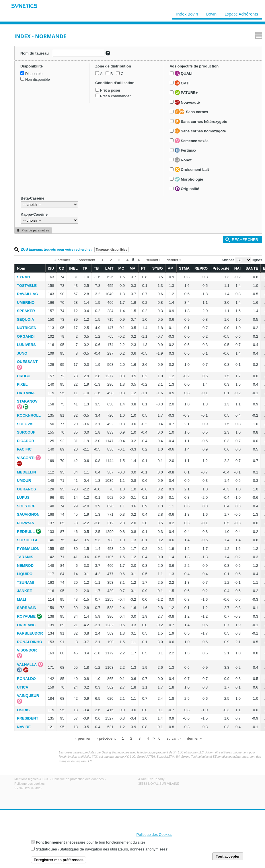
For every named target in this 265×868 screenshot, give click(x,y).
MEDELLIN (26, 472)
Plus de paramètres (35, 230)
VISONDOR (27, 650)
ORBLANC (26, 625)
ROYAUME (26, 616)
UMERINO (26, 302)
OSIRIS (23, 710)
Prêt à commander (115, 96)
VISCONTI (26, 458)
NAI (237, 268)
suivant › (153, 260)
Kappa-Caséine (34, 214)
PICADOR (26, 441)
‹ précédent (86, 260)
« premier (62, 260)
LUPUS (23, 497)
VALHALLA (27, 665)
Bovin (211, 13)
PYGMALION (28, 549)
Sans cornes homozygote (200, 131)
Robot (183, 160)
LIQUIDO (25, 574)
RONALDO (26, 679)
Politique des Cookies (154, 835)
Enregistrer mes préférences (59, 860)
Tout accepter (228, 856)
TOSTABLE (27, 286)
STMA (184, 268)
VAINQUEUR (28, 696)
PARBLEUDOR (30, 633)
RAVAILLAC (27, 294)
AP (170, 268)
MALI (22, 599)
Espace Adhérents (241, 13)
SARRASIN (27, 608)
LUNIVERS (26, 345)
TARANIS (25, 557)
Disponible (34, 74)
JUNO (22, 353)
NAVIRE (24, 727)
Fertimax (186, 150)
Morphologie (189, 179)
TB (96, 268)
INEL (73, 268)
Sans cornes (191, 112)
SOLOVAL (26, 424)
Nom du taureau (35, 53)
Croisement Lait (192, 169)
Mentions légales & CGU (32, 779)
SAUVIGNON (28, 514)
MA (132, 268)
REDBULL (26, 532)
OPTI (182, 83)
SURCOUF (26, 432)
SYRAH (24, 277)
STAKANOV (27, 401)
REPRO (201, 268)
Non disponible (38, 79)
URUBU (24, 376)
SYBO (158, 268)
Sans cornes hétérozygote (201, 121)
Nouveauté (187, 102)
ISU (51, 268)
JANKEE (25, 591)
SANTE (252, 268)
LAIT (109, 268)
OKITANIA (26, 393)
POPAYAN (26, 523)
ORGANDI (26, 336)
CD (62, 268)
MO (121, 268)
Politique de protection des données (78, 779)
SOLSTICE (26, 506)
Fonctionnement (50, 842)
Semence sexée (192, 141)
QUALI (184, 73)
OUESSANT (27, 362)
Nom (21, 268)
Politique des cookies (30, 784)
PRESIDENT (28, 718)
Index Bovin (187, 13)
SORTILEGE (28, 540)
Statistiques (46, 849)
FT (143, 268)
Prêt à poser (110, 90)
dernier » (174, 260)
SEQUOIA (26, 319)
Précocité (221, 268)
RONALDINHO (30, 642)
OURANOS (26, 489)
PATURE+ (186, 92)
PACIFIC (24, 449)
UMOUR (24, 481)
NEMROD (25, 566)
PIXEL (22, 384)
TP (85, 268)
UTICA (23, 687)
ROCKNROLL (29, 415)
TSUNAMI (25, 582)
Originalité (187, 189)
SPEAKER (26, 311)
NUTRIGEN (27, 328)
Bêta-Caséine (32, 198)
